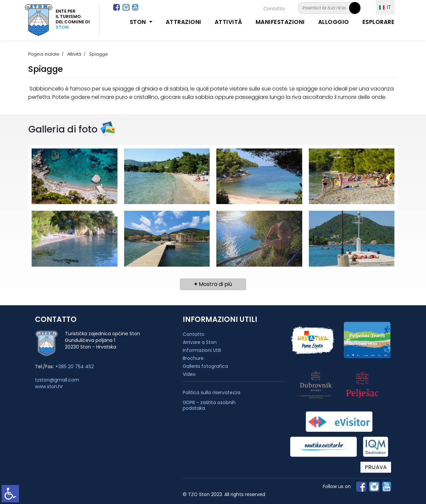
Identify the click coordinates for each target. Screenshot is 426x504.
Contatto (274, 9)
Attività (228, 22)
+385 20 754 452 (75, 367)
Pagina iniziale (44, 54)
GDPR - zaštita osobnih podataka (209, 405)
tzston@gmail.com (57, 380)
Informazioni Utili (202, 350)
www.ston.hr (49, 386)
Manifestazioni (280, 22)
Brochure (193, 358)
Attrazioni (184, 22)
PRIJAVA (376, 467)
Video (189, 374)
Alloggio (334, 22)
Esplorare (379, 22)
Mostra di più (213, 284)
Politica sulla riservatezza (212, 393)
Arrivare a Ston (200, 342)
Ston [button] (139, 22)
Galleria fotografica (205, 366)
